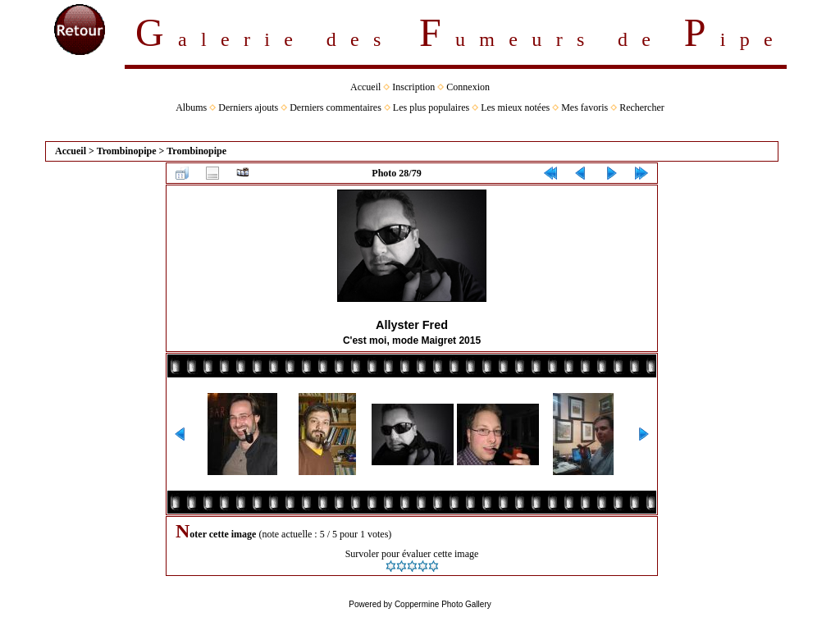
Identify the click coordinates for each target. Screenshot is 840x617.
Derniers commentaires (336, 107)
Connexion (468, 87)
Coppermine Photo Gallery (443, 604)
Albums (191, 107)
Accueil (365, 87)
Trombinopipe (127, 151)
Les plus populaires (431, 107)
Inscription (413, 87)
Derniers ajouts (248, 107)
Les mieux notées (515, 107)
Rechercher (642, 107)
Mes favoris (584, 107)
